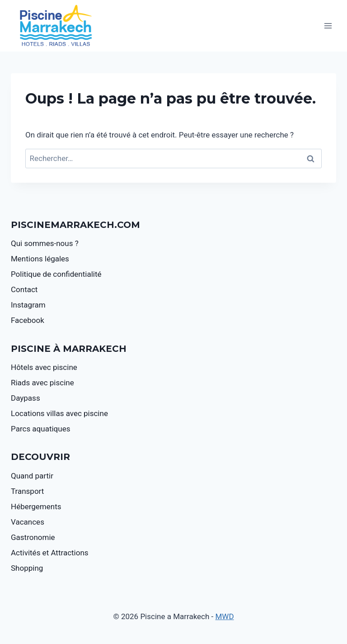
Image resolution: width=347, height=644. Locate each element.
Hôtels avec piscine (44, 367)
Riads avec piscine (42, 383)
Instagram (28, 305)
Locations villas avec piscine (59, 413)
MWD (225, 616)
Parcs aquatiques (40, 429)
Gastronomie (33, 537)
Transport (27, 491)
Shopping (27, 568)
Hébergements (36, 507)
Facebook (28, 320)
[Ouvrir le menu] (328, 26)
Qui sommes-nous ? (45, 243)
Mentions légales (40, 259)
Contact (24, 289)
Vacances (28, 522)
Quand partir (32, 476)
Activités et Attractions (50, 553)
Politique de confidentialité (56, 274)
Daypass (26, 398)
